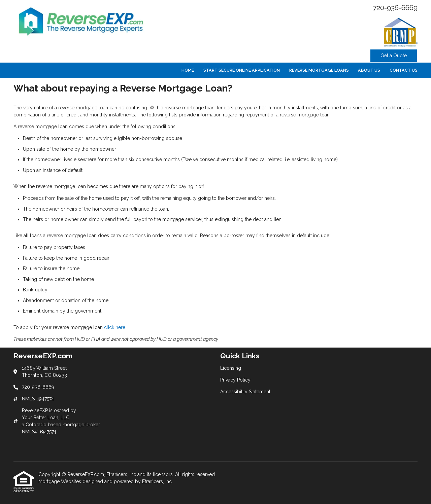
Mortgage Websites (60, 481)
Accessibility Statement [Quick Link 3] (245, 392)
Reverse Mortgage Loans (319, 70)
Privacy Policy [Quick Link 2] (235, 380)
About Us (369, 70)
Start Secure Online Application (242, 70)
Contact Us (404, 70)
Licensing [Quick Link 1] (231, 368)
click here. (115, 327)
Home (188, 70)
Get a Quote (394, 56)
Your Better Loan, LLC (46, 418)
